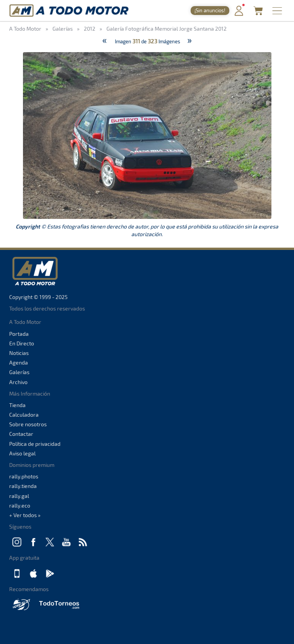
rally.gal (19, 496)
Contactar (21, 434)
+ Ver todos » (25, 515)
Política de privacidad (35, 444)
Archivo (18, 382)
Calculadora (24, 415)
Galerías (19, 372)
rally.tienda (23, 486)
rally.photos (24, 476)
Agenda (19, 362)
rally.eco (20, 505)
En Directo (22, 343)
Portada (19, 334)
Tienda (17, 405)
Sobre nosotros (28, 424)
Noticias (19, 353)
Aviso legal (22, 453)
